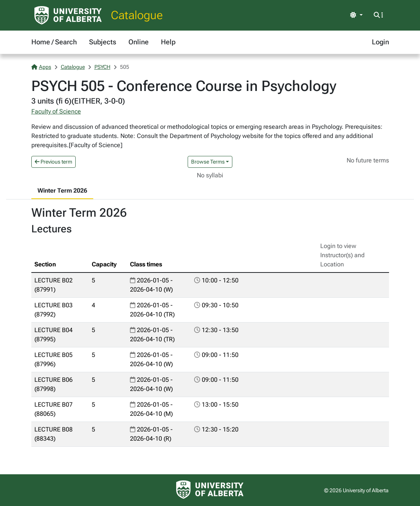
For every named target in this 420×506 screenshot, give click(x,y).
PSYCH (102, 67)
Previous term (54, 162)
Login (380, 42)
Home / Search (54, 42)
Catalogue (137, 15)
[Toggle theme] (356, 15)
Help (168, 42)
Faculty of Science (56, 111)
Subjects (103, 42)
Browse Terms (208, 162)
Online (139, 42)
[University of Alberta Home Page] (68, 15)
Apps (41, 67)
